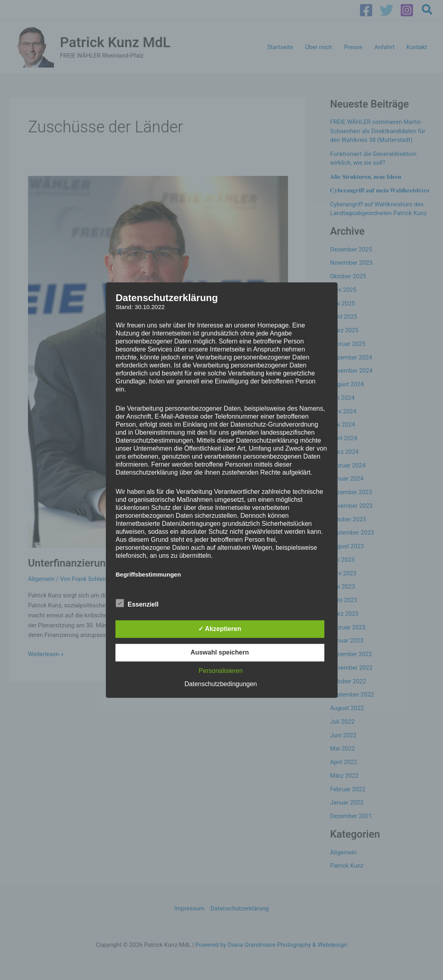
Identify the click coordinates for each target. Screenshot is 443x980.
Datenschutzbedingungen (221, 684)
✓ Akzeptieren (220, 629)
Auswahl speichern (220, 652)
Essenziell (137, 603)
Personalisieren (221, 671)
